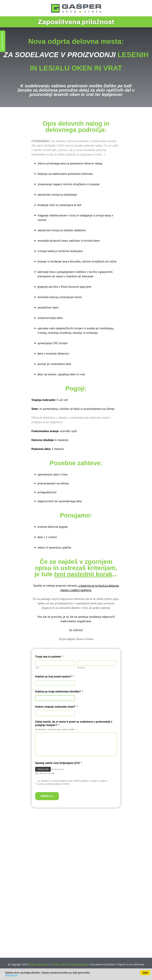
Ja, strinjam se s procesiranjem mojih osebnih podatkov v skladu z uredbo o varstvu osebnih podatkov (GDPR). (73, 782)
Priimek (81, 668)
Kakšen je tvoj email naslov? (54, 677)
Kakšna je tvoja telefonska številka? (59, 692)
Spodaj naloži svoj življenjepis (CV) (59, 763)
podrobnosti (11, 975)
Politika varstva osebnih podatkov (70, 964)
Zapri (145, 973)
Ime (37, 668)
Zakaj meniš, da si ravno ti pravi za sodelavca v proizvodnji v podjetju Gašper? (74, 723)
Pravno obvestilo (39, 964)
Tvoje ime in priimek (49, 657)
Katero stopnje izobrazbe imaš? (56, 707)
